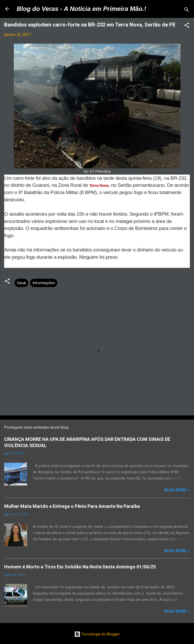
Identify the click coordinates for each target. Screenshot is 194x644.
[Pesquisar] (187, 11)
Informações (44, 283)
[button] (187, 26)
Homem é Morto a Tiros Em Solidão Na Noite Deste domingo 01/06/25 (80, 567)
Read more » (177, 490)
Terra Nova (99, 185)
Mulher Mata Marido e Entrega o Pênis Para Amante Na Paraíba (72, 506)
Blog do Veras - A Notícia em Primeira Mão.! (81, 9)
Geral (21, 283)
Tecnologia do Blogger (97, 634)
